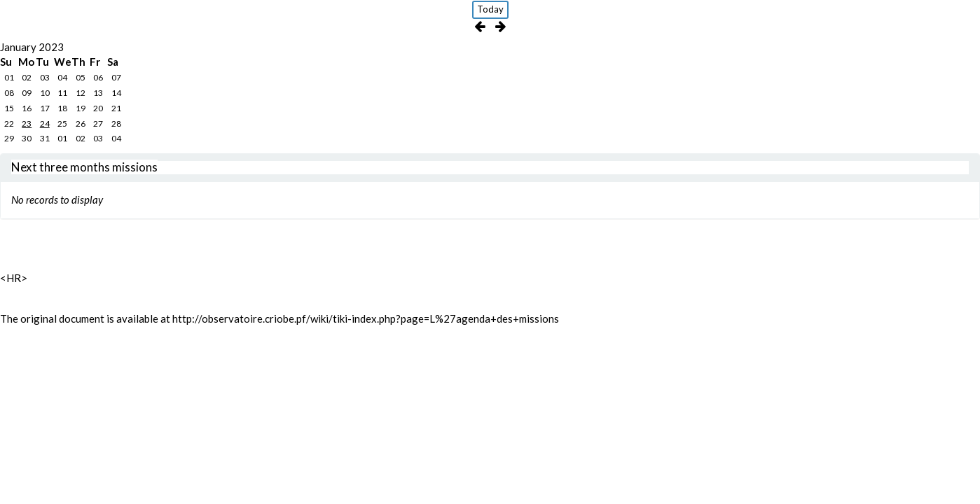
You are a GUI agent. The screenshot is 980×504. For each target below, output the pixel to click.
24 (45, 124)
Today (490, 9)
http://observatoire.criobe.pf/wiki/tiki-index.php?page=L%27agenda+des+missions (366, 318)
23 (27, 124)
